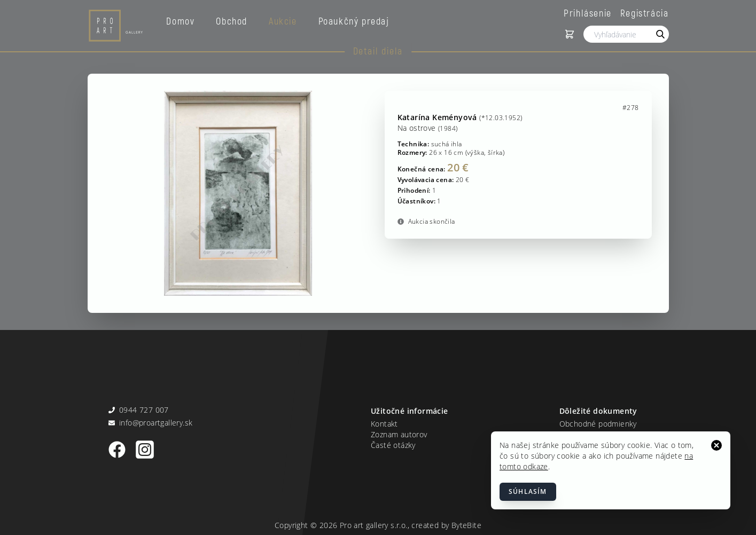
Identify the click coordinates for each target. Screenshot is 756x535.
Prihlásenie (588, 13)
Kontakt (384, 424)
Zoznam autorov (399, 434)
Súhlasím (528, 491)
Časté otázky (393, 445)
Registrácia (645, 13)
